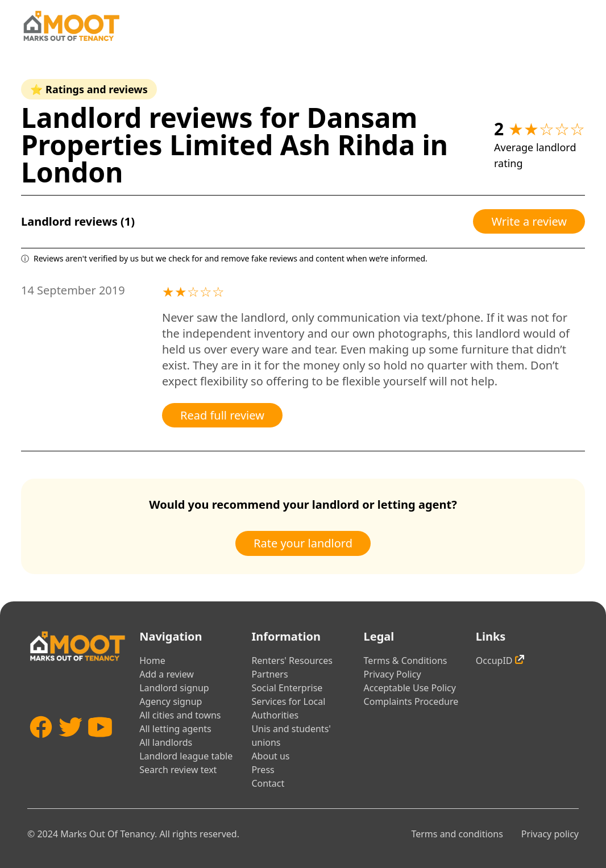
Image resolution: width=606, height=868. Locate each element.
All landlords (166, 742)
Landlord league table (186, 756)
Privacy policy (550, 834)
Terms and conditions (457, 834)
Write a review (529, 221)
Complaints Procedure (411, 701)
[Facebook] (41, 747)
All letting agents (175, 729)
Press (263, 770)
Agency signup (171, 701)
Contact (268, 783)
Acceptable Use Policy (410, 688)
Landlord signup (174, 688)
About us (270, 756)
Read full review (222, 415)
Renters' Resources (292, 661)
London (72, 172)
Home (152, 661)
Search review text (178, 770)
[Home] (71, 26)
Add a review (167, 674)
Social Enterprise (287, 688)
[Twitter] (70, 747)
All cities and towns (180, 715)
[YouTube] (100, 747)
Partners (269, 674)
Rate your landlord (303, 543)
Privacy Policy (393, 674)
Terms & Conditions (406, 661)
